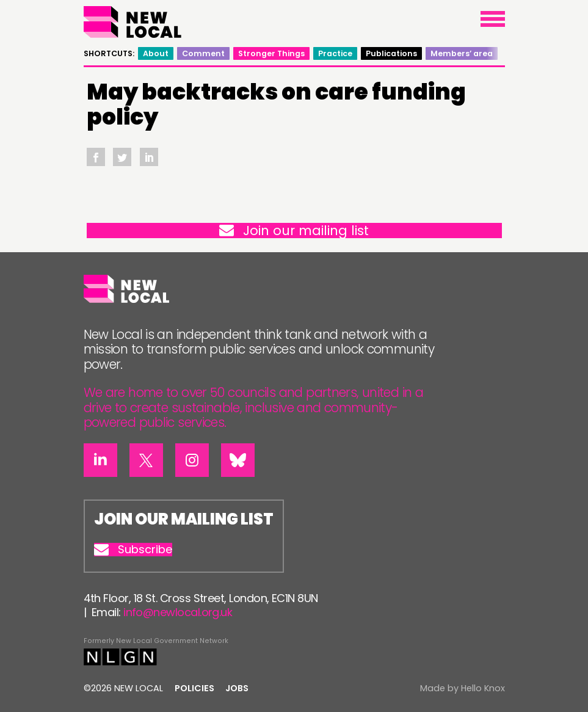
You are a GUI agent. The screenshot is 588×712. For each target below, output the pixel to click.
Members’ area (462, 53)
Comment (203, 53)
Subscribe (133, 550)
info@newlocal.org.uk (178, 612)
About (156, 53)
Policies (194, 688)
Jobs (237, 688)
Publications (391, 53)
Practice (335, 53)
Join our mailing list (294, 231)
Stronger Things (271, 53)
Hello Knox (483, 688)
